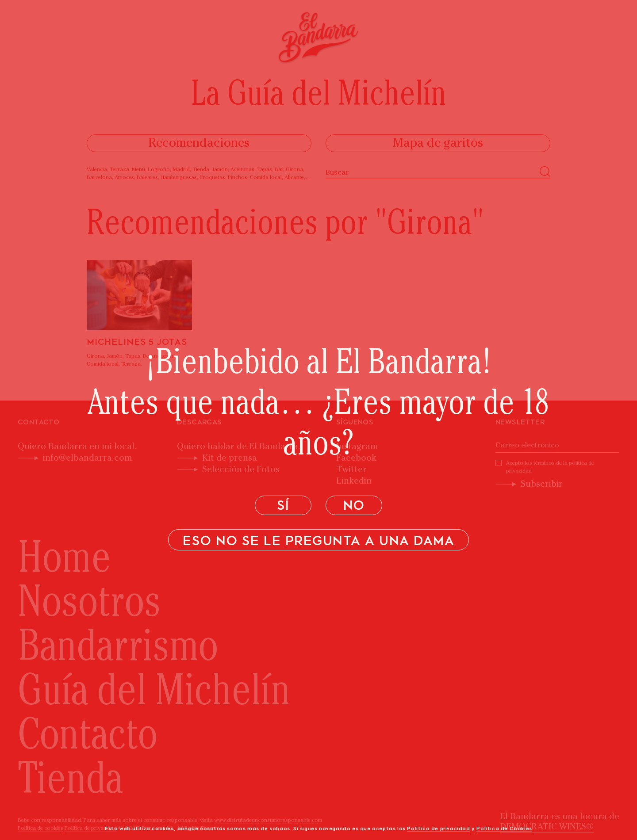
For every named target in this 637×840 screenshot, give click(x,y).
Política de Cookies (504, 829)
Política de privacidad (438, 829)
